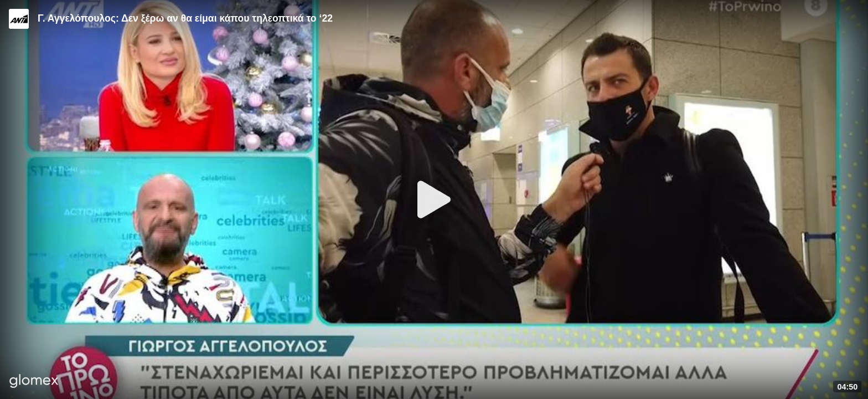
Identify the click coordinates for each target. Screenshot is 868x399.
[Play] (434, 199)
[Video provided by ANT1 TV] (19, 19)
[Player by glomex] (34, 382)
